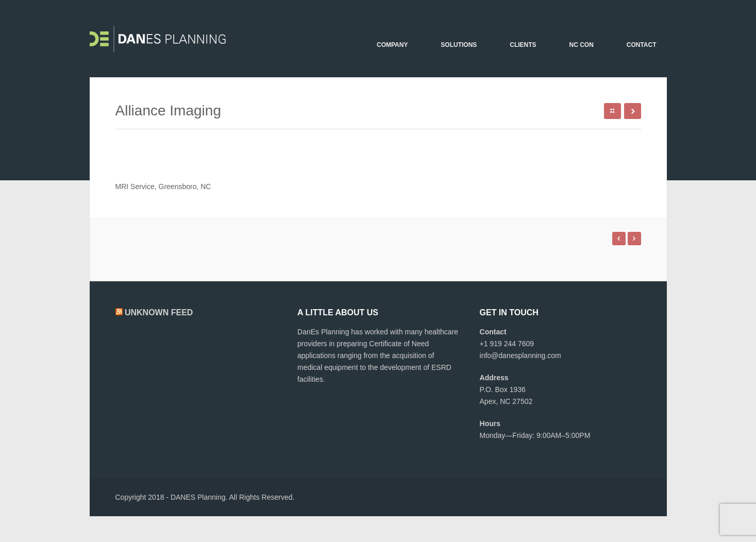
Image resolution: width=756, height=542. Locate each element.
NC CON (581, 45)
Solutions (459, 45)
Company (392, 45)
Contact (642, 45)
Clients (523, 45)
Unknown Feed (159, 312)
